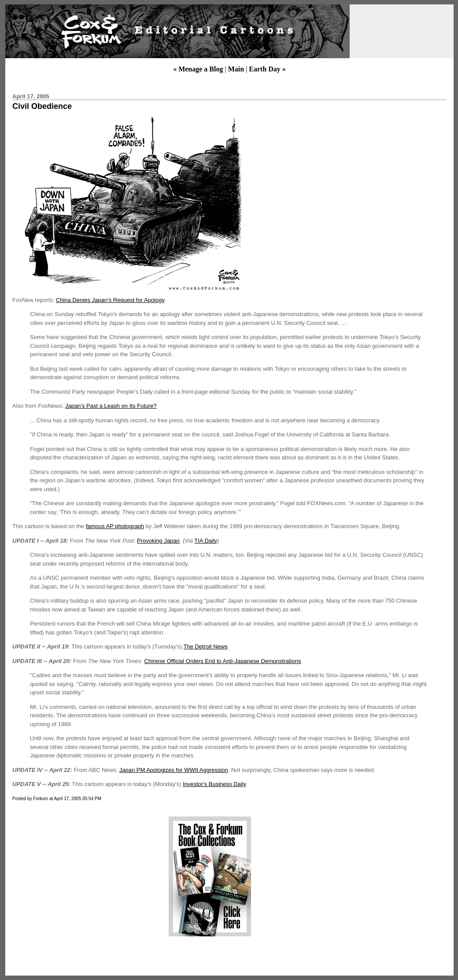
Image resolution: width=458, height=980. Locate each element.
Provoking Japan (158, 541)
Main (236, 69)
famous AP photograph (115, 526)
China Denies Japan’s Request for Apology (110, 300)
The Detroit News (205, 647)
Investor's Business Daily (214, 784)
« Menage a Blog (198, 69)
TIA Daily (206, 541)
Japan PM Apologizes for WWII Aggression (174, 770)
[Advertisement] (85, 876)
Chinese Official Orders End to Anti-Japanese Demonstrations (222, 661)
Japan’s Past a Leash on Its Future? (111, 406)
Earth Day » (267, 69)
